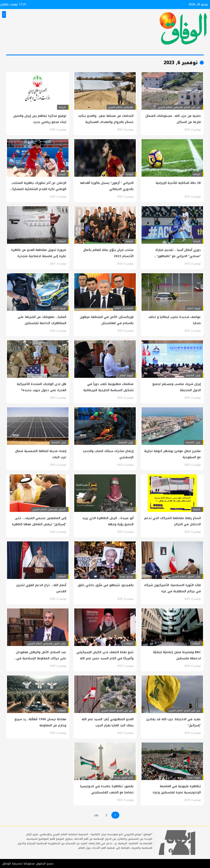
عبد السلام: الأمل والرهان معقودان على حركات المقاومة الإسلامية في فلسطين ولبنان (41, 658)
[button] (4, 14)
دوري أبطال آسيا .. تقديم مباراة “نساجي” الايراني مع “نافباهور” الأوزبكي (178, 256)
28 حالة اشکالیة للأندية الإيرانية (178, 183)
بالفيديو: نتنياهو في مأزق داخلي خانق (106, 585)
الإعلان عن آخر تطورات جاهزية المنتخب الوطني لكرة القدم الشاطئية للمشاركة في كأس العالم (38, 189)
